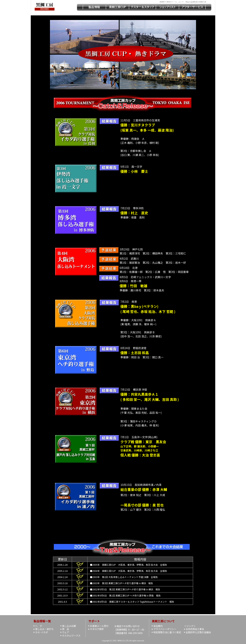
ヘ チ (39, 626)
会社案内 (158, 626)
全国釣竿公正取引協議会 (198, 632)
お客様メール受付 (99, 626)
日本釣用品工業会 (195, 629)
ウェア (66, 632)
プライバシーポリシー (165, 629)
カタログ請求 (97, 629)
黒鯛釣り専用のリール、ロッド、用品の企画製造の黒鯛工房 (183, 2)
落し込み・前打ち (44, 629)
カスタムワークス (71, 635)
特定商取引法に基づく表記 (167, 632)
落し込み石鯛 (69, 626)
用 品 (66, 629)
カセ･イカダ (42, 632)
